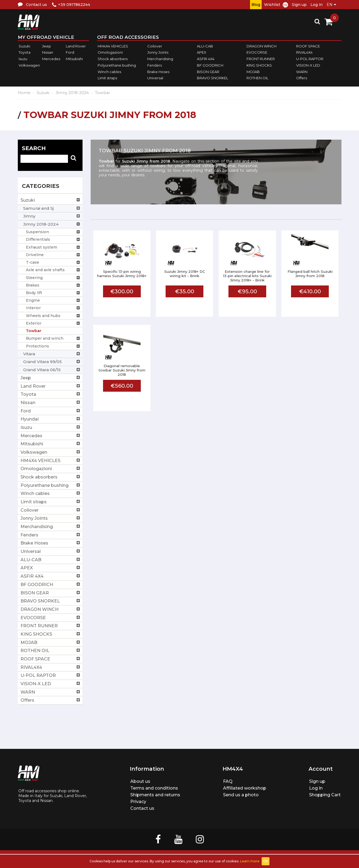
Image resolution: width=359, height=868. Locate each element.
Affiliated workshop (245, 788)
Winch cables (109, 72)
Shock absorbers (113, 59)
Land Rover (76, 46)
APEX (202, 53)
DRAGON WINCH (261, 46)
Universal (155, 78)
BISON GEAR (208, 72)
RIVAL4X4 (304, 53)
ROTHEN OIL (257, 78)
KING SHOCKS (259, 65)
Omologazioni (110, 53)
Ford (70, 53)
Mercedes (51, 59)
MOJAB (253, 72)
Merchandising (160, 59)
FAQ (228, 781)
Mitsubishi (74, 59)
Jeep (47, 46)
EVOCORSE (257, 53)
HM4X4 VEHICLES (113, 46)
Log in (317, 5)
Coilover (155, 46)
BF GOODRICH (210, 65)
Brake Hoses (158, 72)
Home (24, 93)
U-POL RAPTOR (310, 59)
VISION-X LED (308, 65)
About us (140, 781)
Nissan (48, 53)
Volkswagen (29, 65)
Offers (302, 78)
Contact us (142, 808)
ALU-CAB (205, 46)
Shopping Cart (325, 795)
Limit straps (107, 78)
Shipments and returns (155, 795)
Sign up (299, 5)
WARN (302, 72)
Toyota (25, 53)
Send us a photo (241, 795)
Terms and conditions (154, 788)
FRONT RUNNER (261, 59)
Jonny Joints (158, 53)
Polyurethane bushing (117, 65)
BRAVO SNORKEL (213, 78)
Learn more (250, 861)
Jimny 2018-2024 (72, 93)
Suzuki (24, 46)
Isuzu (23, 59)
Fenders (155, 65)
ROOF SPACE (308, 46)
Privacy (138, 802)
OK (266, 861)
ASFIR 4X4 (206, 59)
